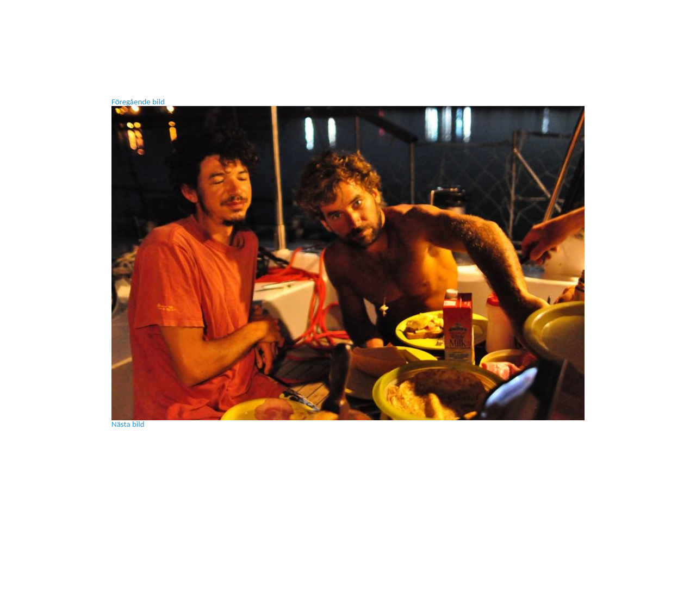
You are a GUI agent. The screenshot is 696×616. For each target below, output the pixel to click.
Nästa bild (128, 424)
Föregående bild (138, 102)
